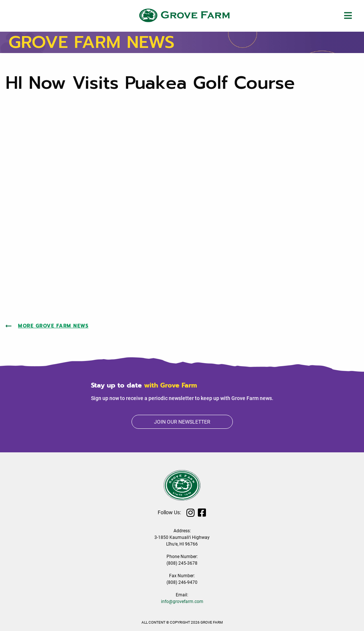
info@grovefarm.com (182, 602)
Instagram (191, 513)
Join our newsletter (182, 422)
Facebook (202, 513)
